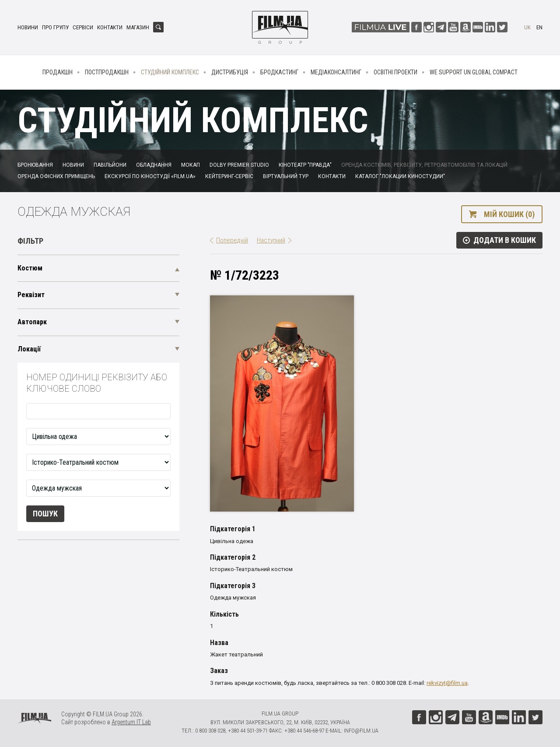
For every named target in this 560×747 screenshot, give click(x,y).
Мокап (191, 165)
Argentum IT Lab (131, 722)
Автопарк (32, 322)
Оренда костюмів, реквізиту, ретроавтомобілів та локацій (424, 165)
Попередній (232, 240)
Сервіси (83, 27)
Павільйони (110, 165)
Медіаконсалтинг (336, 72)
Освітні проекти (395, 72)
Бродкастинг (279, 72)
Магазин (138, 27)
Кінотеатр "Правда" (305, 165)
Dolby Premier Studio (239, 165)
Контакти (110, 27)
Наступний (271, 240)
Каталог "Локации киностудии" (400, 176)
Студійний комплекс (170, 72)
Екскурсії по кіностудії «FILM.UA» (150, 176)
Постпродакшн (107, 72)
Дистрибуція (230, 72)
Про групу (55, 27)
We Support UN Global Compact (474, 72)
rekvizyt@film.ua (447, 683)
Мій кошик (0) (509, 214)
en (539, 27)
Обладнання (154, 165)
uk (527, 27)
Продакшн (58, 72)
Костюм (30, 268)
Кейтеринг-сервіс (229, 176)
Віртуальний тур (286, 176)
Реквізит (31, 295)
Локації (29, 349)
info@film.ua (361, 731)
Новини (28, 27)
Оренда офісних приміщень (56, 176)
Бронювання (35, 165)
